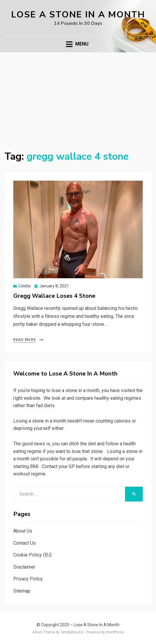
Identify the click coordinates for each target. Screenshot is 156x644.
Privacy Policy (28, 579)
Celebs (25, 286)
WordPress (115, 632)
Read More (24, 340)
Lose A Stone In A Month (78, 15)
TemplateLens (72, 632)
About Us (23, 531)
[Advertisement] (78, 97)
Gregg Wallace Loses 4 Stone (54, 296)
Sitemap (22, 591)
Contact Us (24, 543)
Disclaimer (24, 567)
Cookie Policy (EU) (32, 555)
